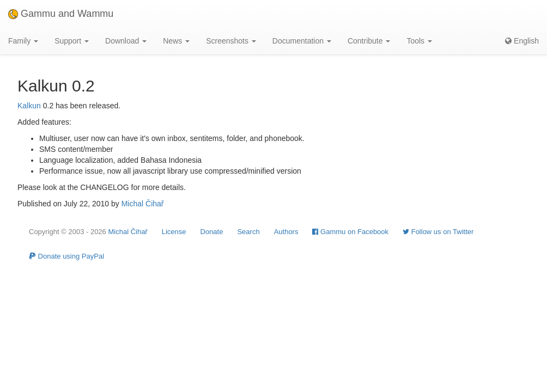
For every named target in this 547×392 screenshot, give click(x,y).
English (522, 41)
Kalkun (29, 106)
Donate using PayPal (66, 256)
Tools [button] (419, 41)
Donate (212, 232)
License (174, 232)
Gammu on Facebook (350, 232)
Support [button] (72, 41)
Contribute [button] (369, 41)
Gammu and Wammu (61, 14)
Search (248, 232)
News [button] (176, 41)
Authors (286, 232)
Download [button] (126, 41)
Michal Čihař (143, 204)
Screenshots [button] (231, 41)
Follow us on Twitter (438, 232)
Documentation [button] (302, 41)
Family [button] (23, 41)
